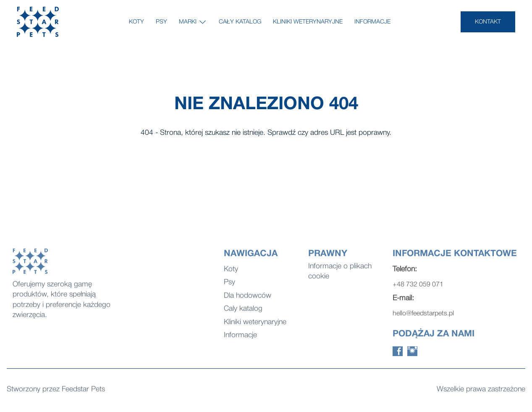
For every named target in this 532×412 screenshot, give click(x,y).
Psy (161, 22)
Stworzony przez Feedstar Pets (56, 390)
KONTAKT (488, 22)
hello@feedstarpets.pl (423, 317)
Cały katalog (240, 22)
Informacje (372, 22)
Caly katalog (243, 312)
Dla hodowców (248, 298)
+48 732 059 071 (418, 288)
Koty (136, 22)
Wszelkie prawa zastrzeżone (481, 390)
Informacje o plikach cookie (340, 274)
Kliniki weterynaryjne (308, 22)
